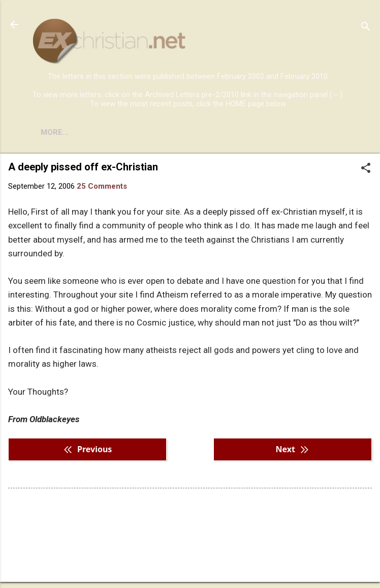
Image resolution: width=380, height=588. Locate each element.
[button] (366, 169)
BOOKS (94, 132)
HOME (52, 132)
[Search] (366, 28)
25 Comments (102, 186)
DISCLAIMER (149, 132)
